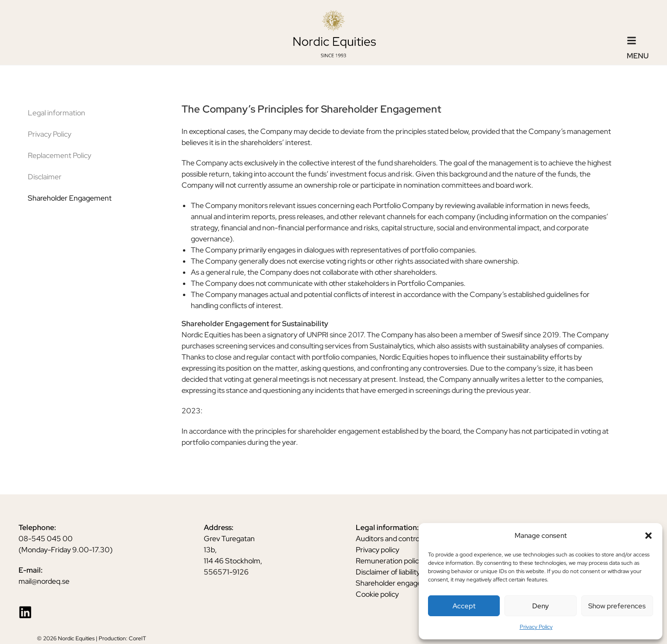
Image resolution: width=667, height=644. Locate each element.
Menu (638, 56)
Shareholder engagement (397, 583)
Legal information (57, 113)
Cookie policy (377, 594)
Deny (541, 606)
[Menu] (632, 41)
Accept (464, 606)
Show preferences (617, 606)
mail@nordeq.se (44, 581)
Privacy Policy (536, 627)
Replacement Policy (60, 155)
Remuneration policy (389, 561)
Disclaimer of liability (388, 572)
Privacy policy (378, 550)
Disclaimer (45, 177)
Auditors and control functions (404, 539)
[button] (648, 536)
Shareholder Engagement (70, 198)
